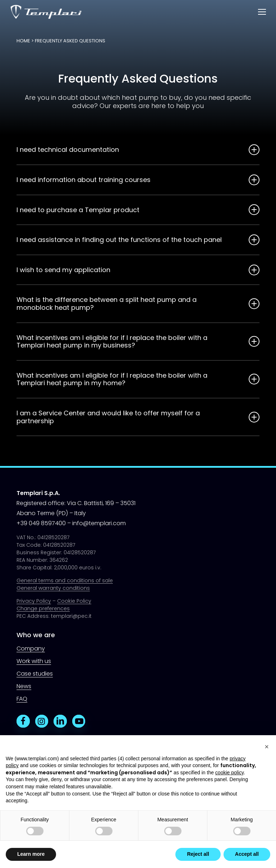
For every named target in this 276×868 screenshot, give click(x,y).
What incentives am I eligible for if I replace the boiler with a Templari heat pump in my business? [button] (138, 342)
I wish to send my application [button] (138, 270)
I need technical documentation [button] (138, 150)
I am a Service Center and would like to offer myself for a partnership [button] (138, 417)
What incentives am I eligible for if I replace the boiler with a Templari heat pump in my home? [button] (138, 379)
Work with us (34, 661)
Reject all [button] (198, 854)
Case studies (35, 674)
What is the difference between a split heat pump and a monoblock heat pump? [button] (138, 304)
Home (23, 41)
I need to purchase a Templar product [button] (138, 210)
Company (31, 648)
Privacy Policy (34, 601)
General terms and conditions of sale (65, 580)
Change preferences (43, 608)
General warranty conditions (53, 588)
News (24, 686)
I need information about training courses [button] (138, 180)
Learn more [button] (31, 854)
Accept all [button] (247, 854)
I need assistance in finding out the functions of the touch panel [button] (138, 240)
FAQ (22, 699)
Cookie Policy (74, 601)
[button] (262, 12)
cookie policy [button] (229, 773)
